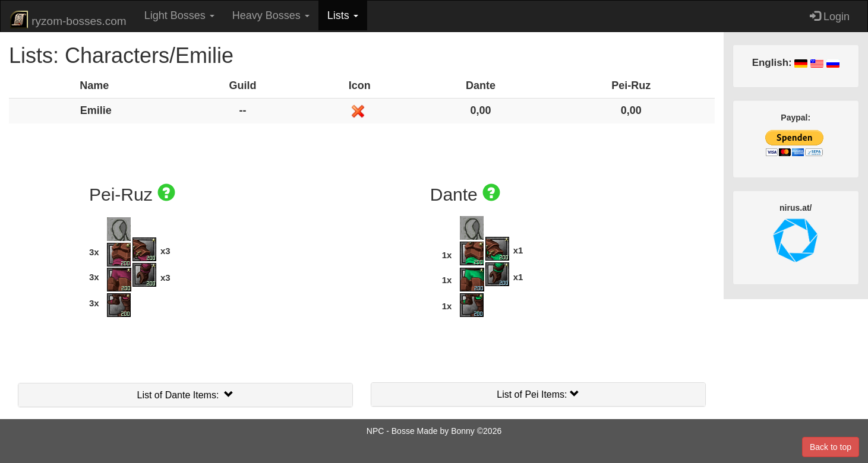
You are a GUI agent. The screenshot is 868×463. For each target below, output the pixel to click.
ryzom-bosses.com (68, 20)
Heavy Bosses (271, 15)
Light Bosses (179, 15)
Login (830, 16)
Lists (343, 15)
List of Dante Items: (186, 395)
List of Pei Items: (538, 394)
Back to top (831, 447)
